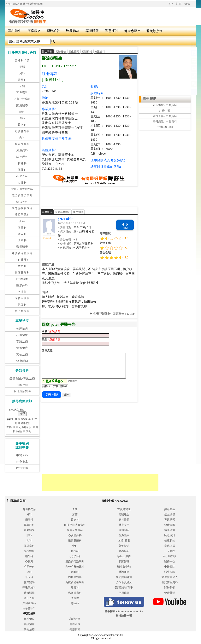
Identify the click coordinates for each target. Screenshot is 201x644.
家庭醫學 (22, 106)
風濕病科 (22, 150)
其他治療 (22, 354)
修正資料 (100, 52)
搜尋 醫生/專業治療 (22, 378)
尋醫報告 (53, 31)
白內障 (27, 431)
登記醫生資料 (170, 582)
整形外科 (22, 285)
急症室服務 (124, 556)
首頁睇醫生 (124, 509)
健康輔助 (22, 361)
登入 (171, 4)
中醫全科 (22, 455)
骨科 (22, 118)
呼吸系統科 (22, 215)
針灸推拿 (22, 462)
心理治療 (22, 335)
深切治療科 (22, 298)
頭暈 (16, 427)
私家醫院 (124, 561)
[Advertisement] (99, 196)
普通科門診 (22, 60)
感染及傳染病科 (22, 195)
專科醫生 (15, 31)
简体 (187, 4)
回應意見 (47, 351)
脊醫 (22, 67)
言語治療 (22, 342)
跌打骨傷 (22, 468)
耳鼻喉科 (22, 93)
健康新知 (170, 541)
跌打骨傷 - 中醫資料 (165, 116)
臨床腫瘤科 (22, 272)
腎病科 (22, 125)
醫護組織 (124, 572)
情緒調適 (170, 530)
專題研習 (92, 31)
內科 (22, 138)
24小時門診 (170, 556)
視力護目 (124, 535)
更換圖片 (72, 381)
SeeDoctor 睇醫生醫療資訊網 (24, 4)
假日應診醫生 (22, 391)
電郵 (45, 340)
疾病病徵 (34, 31)
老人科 (22, 234)
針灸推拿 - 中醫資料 (165, 105)
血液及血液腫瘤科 (22, 189)
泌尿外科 (22, 202)
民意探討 (111, 31)
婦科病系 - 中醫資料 (165, 122)
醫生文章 (124, 525)
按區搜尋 (22, 385)
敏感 (24, 419)
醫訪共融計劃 (124, 577)
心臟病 (24, 427)
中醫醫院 (170, 567)
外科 (22, 221)
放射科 (22, 266)
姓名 (45, 331)
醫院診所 (154, 31)
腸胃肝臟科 (22, 144)
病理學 (22, 292)
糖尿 (18, 419)
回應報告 (119, 314)
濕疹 (31, 419)
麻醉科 (22, 228)
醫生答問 (74, 52)
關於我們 (170, 588)
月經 (18, 423)
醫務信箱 (73, 31)
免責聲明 (170, 593)
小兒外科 (22, 176)
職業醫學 (22, 247)
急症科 (22, 305)
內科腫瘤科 (22, 260)
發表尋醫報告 (63, 212)
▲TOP (130, 314)
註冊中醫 (165, 111)
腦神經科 (22, 157)
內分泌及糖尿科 (22, 208)
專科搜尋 (124, 520)
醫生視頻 (170, 572)
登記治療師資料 (124, 588)
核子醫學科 (22, 311)
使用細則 (78, 212)
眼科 (22, 112)
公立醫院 (170, 551)
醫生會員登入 (170, 577)
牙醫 (22, 86)
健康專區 (132, 31)
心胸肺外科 (22, 131)
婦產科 (22, 80)
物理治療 (22, 329)
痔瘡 (19, 431)
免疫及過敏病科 (22, 253)
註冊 (179, 4)
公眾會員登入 (124, 582)
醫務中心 (170, 561)
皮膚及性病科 (22, 99)
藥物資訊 (124, 546)
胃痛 (9, 427)
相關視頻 (87, 52)
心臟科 (22, 183)
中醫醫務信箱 (165, 127)
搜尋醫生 (170, 509)
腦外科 (22, 170)
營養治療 (22, 348)
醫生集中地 (124, 567)
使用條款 (124, 593)
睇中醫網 (150, 99)
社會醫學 (22, 279)
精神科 (22, 163)
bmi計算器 (124, 541)
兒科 (22, 73)
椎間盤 (26, 423)
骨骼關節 (124, 530)
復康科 (22, 240)
